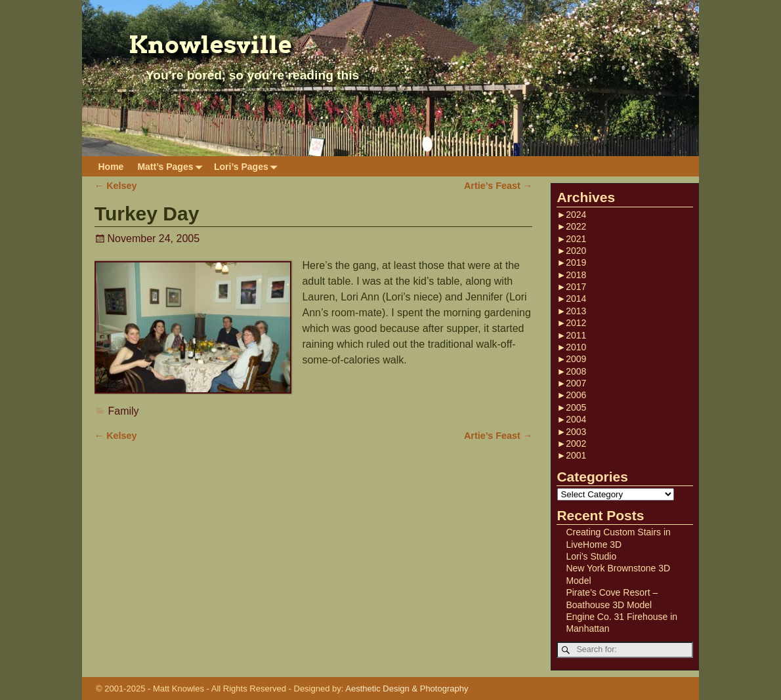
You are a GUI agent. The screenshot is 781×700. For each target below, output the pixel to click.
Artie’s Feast (498, 186)
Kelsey (116, 186)
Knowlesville (210, 45)
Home (111, 167)
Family (124, 411)
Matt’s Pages (172, 166)
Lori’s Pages (248, 166)
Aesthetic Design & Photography (407, 689)
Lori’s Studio (591, 556)
